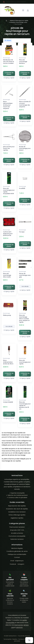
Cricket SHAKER (8, 402)
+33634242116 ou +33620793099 (15, 2)
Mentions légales (17, 548)
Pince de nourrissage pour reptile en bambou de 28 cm (25, 406)
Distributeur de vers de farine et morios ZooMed (9, 62)
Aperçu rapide (9, 78)
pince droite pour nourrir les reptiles (9, 148)
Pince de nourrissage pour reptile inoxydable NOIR (9, 191)
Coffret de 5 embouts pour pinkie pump (8, 234)
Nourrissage (6, 58)
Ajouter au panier (9, 73)
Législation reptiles (17, 518)
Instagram (21, 564)
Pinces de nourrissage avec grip (25, 275)
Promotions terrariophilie (17, 536)
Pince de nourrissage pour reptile (25, 362)
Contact (17, 557)
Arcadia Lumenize (17, 533)
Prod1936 (22, 188)
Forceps (22, 232)
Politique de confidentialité (17, 554)
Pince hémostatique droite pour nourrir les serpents (8, 105)
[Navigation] (23, 10)
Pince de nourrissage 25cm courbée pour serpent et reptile (24, 319)
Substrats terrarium (17, 539)
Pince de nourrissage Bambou (23, 62)
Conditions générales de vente (17, 551)
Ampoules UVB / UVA (17, 530)
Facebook (13, 564)
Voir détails (25, 286)
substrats (19, 627)
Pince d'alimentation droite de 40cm (8, 362)
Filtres (8, 40)
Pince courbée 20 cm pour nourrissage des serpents (25, 104)
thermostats (19, 625)
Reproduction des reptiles (17, 506)
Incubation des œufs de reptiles (17, 509)
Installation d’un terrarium (17, 512)
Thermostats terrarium (17, 527)
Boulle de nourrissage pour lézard (25, 148)
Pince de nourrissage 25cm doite (7, 275)
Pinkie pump (7, 315)
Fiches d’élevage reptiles (17, 515)
